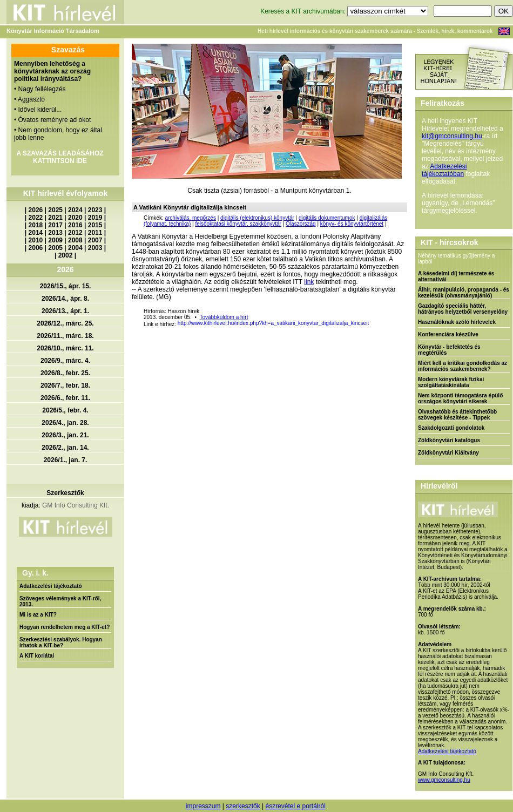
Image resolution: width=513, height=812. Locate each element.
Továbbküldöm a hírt (224, 317)
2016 (75, 225)
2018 (36, 225)
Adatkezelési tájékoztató (51, 586)
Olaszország (301, 224)
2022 (36, 218)
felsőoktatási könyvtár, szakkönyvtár (238, 224)
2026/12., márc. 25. (65, 323)
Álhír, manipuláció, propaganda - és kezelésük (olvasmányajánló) (464, 293)
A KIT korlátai (37, 656)
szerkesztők (243, 806)
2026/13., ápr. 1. (65, 311)
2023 (95, 210)
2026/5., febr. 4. (65, 410)
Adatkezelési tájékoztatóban (444, 170)
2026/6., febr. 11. (65, 398)
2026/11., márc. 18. (65, 336)
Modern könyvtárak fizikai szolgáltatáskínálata (451, 382)
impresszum (203, 806)
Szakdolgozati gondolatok (451, 428)
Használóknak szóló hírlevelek (457, 322)
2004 (75, 248)
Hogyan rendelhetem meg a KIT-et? (65, 627)
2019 (95, 218)
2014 (36, 233)
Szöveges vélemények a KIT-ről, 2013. (60, 601)
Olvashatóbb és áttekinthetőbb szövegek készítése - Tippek (457, 415)
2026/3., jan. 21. (65, 435)
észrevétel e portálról (295, 806)
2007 (95, 240)
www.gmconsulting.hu (444, 780)
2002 (66, 255)
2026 (36, 210)
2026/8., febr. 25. (65, 373)
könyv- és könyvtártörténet (352, 224)
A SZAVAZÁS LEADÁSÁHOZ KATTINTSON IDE (60, 157)
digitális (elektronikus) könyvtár (257, 218)
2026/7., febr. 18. (65, 385)
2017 (55, 225)
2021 (55, 218)
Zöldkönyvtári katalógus (449, 440)
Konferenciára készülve (448, 334)
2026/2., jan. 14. (65, 448)
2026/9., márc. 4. (65, 361)
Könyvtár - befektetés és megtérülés (449, 350)
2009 (55, 240)
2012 (75, 233)
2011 (95, 233)
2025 (55, 210)
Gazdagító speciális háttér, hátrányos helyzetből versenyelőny (463, 309)
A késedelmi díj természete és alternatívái (456, 276)
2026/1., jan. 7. (66, 460)
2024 (75, 210)
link (309, 282)
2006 (36, 248)
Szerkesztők (65, 493)
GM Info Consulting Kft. (76, 505)
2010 (36, 240)
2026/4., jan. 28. (65, 423)
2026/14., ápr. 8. (65, 299)
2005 (55, 248)
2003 (95, 248)
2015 (95, 225)
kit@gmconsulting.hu (452, 136)
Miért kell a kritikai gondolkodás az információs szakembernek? (463, 366)
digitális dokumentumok (327, 218)
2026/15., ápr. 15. (66, 286)
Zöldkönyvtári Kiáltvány (448, 453)
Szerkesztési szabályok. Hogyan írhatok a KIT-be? (61, 642)
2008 (75, 240)
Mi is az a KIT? (38, 615)
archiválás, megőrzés (190, 218)
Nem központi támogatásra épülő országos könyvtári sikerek (460, 398)
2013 (55, 233)
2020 (75, 218)
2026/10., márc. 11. (65, 348)
